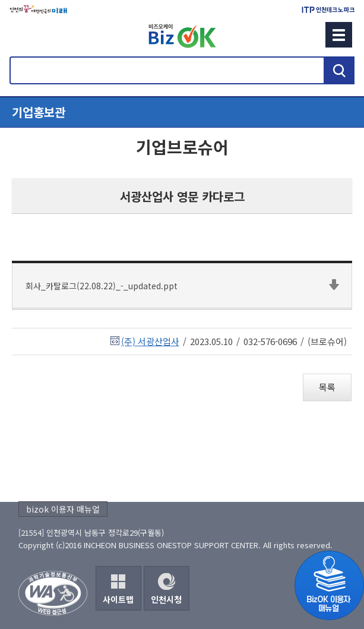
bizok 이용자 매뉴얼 (63, 509)
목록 (327, 387)
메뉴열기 (182, 112)
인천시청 (166, 599)
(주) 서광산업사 (150, 341)
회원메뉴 (24, 34)
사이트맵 (118, 599)
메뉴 (339, 35)
